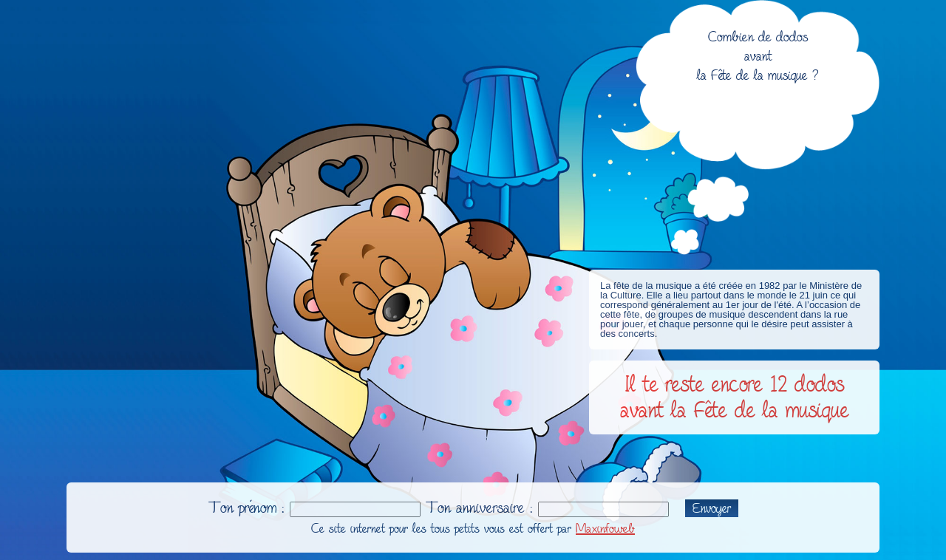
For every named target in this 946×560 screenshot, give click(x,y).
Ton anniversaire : (479, 508)
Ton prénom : (246, 508)
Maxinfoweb (605, 529)
